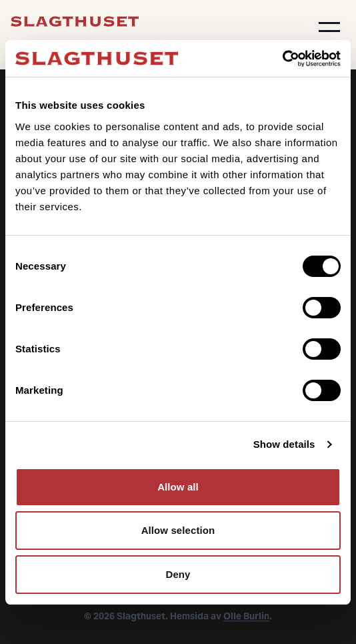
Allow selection (178, 530)
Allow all (178, 487)
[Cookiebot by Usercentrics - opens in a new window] (282, 59)
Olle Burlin (246, 616)
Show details (284, 444)
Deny (178, 574)
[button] (329, 27)
